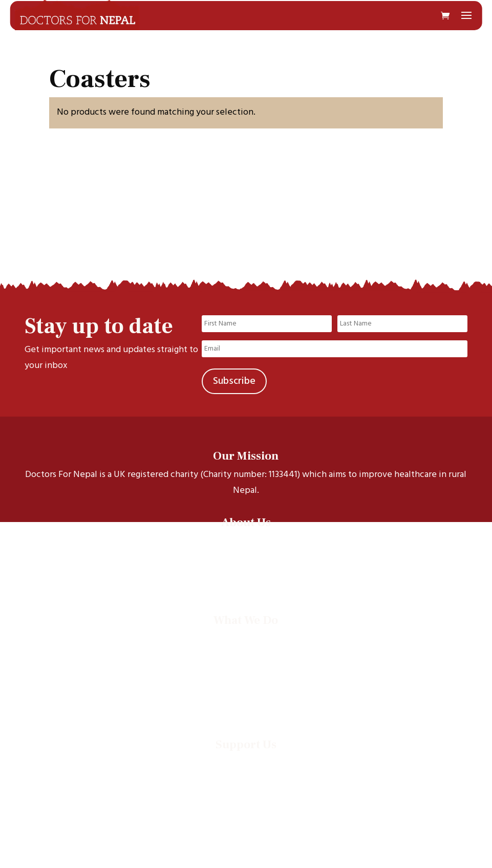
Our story (246, 540)
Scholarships (246, 638)
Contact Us (246, 580)
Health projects (246, 651)
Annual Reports (246, 704)
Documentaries (246, 678)
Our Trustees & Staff (246, 567)
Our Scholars (246, 554)
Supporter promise (246, 802)
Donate (246, 762)
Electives (246, 665)
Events (246, 691)
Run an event (246, 776)
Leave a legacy (246, 789)
